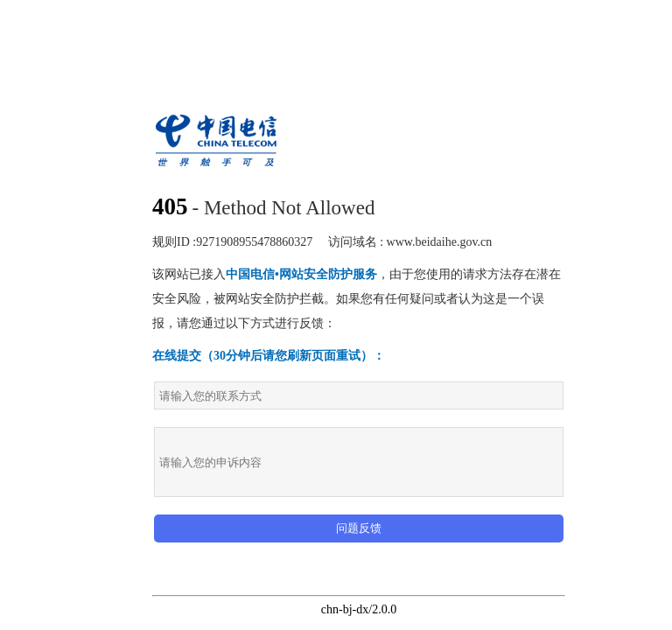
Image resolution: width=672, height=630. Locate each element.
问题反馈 (359, 528)
